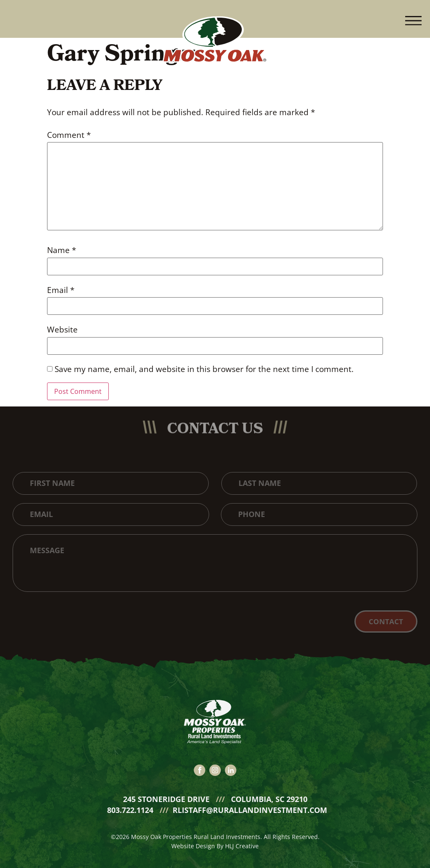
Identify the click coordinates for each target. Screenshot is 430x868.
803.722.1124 (131, 806)
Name (62, 250)
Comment (69, 135)
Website (62, 330)
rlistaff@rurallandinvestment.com (250, 806)
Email (61, 290)
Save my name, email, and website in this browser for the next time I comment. (204, 369)
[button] (413, 19)
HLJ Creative (242, 842)
